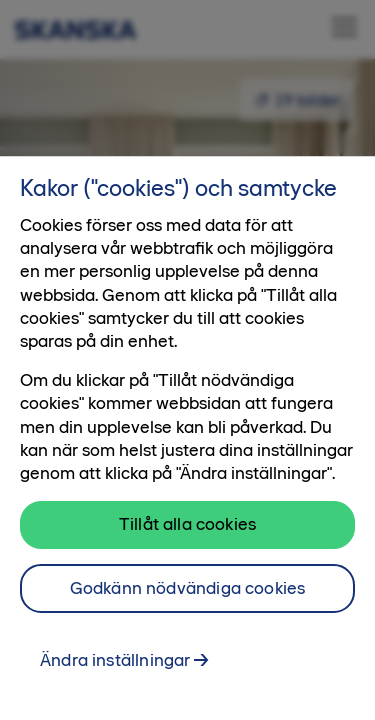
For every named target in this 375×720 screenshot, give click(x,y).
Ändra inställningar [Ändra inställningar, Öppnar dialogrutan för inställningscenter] (115, 660)
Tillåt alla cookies (187, 524)
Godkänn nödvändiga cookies (188, 588)
